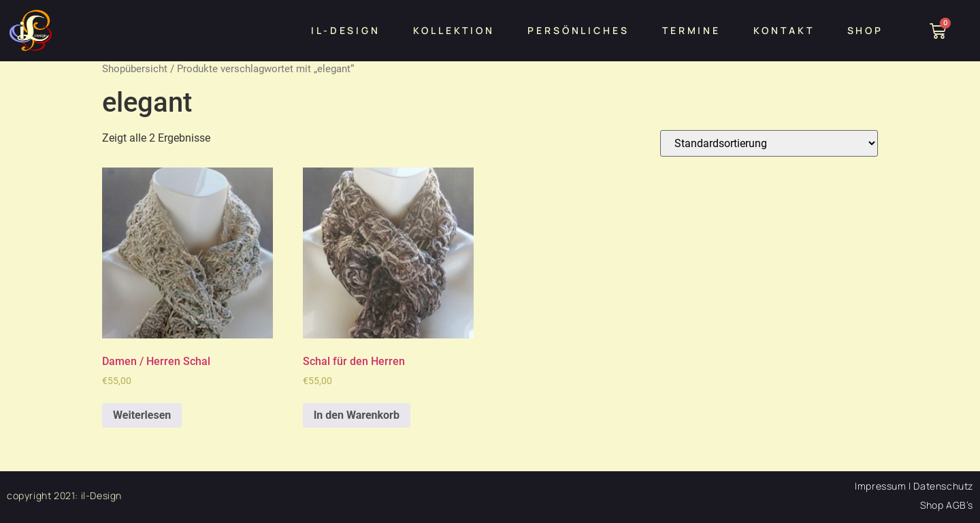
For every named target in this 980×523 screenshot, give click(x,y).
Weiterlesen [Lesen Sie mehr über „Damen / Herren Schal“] (142, 415)
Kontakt (784, 30)
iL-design (346, 30)
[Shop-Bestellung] (769, 143)
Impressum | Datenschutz (914, 486)
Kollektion (454, 30)
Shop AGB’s (947, 505)
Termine (691, 30)
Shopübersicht (135, 69)
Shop (866, 30)
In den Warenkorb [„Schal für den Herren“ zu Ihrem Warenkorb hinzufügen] (357, 415)
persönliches (578, 30)
